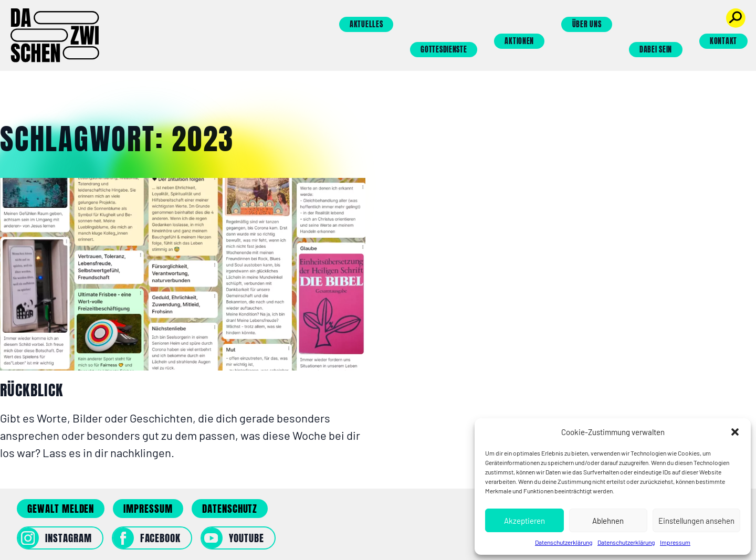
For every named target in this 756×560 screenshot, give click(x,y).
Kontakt (723, 41)
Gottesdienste (444, 50)
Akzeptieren (524, 521)
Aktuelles (366, 24)
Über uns (587, 24)
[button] (735, 432)
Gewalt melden (61, 509)
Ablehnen (608, 521)
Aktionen (519, 41)
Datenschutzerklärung (564, 542)
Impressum (675, 542)
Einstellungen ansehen (696, 521)
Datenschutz (230, 509)
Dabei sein (656, 50)
